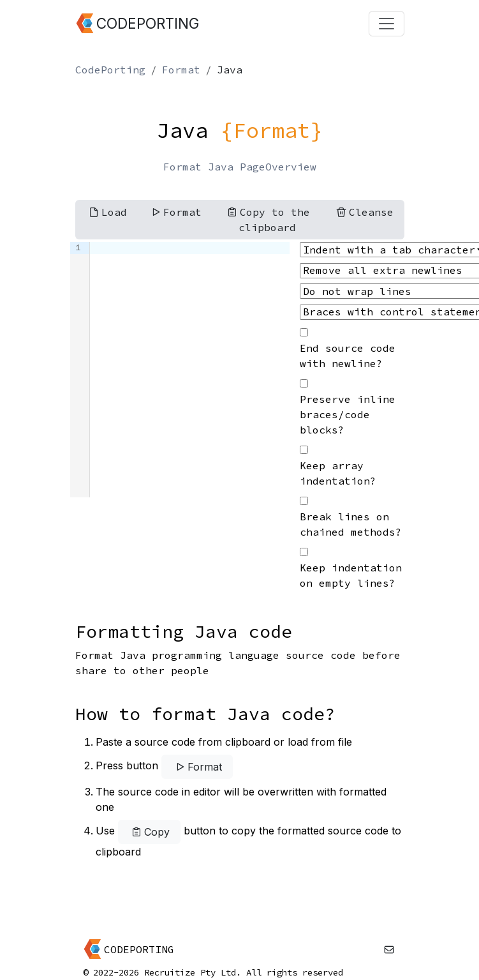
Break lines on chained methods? (351, 524)
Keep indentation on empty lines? (351, 575)
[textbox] (190, 370)
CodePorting (110, 70)
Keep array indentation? (338, 473)
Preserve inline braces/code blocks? (348, 414)
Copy (149, 832)
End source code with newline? (348, 356)
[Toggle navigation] (387, 24)
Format (181, 70)
